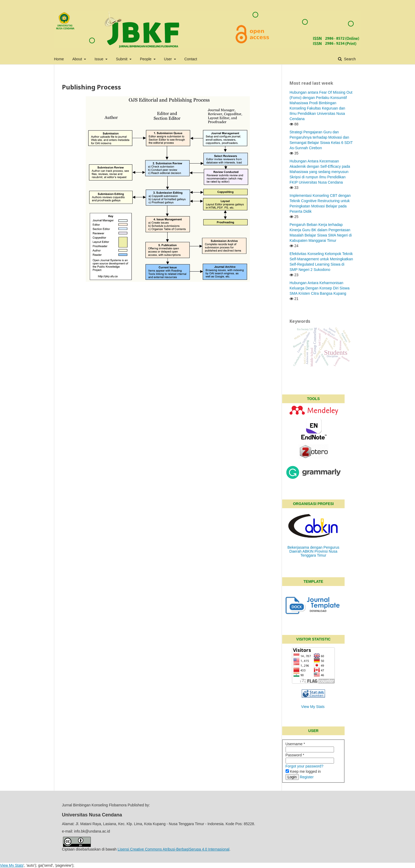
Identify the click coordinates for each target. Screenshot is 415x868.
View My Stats (313, 707)
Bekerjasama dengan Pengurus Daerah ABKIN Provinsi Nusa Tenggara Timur (313, 551)
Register (307, 777)
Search (349, 59)
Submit (122, 59)
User (168, 59)
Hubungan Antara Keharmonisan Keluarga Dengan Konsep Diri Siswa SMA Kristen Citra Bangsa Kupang (319, 288)
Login (292, 777)
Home (59, 59)
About (78, 59)
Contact (191, 59)
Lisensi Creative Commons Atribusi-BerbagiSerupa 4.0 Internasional (173, 849)
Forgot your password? (305, 766)
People (146, 59)
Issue (99, 59)
